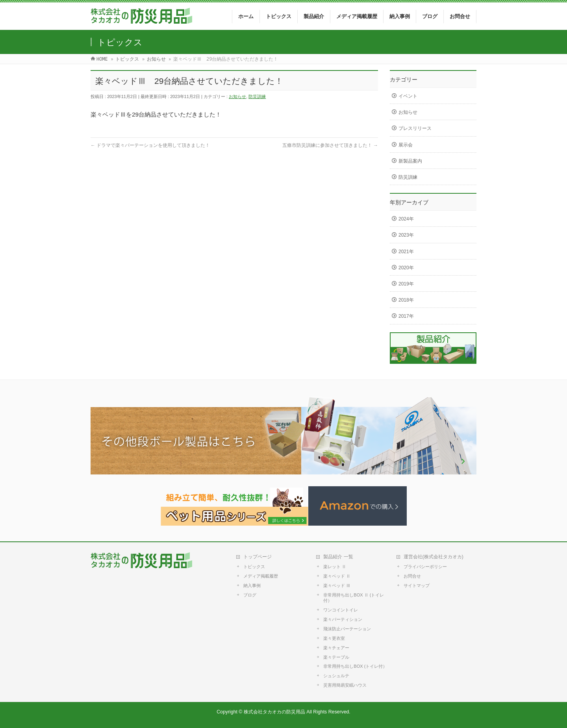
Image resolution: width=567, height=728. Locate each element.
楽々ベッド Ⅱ (337, 576)
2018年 (406, 300)
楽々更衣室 (334, 638)
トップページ (258, 557)
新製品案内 (410, 161)
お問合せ (412, 576)
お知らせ (237, 96)
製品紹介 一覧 (338, 557)
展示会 (406, 145)
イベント (408, 96)
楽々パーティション (343, 619)
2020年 (406, 268)
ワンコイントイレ (341, 610)
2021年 (406, 252)
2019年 (406, 284)
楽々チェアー (336, 648)
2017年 (406, 316)
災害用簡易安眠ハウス (345, 685)
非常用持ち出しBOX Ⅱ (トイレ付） (354, 598)
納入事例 (252, 585)
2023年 (406, 235)
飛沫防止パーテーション (347, 629)
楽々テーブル (336, 657)
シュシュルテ (336, 676)
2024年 (406, 219)
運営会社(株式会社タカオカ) (434, 557)
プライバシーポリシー (425, 567)
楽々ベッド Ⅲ (337, 585)
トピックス (254, 567)
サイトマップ (417, 585)
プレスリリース (415, 128)
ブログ (250, 595)
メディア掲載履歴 (261, 576)
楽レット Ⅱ (335, 567)
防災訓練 (257, 96)
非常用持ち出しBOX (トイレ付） (355, 666)
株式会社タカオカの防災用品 (274, 712)
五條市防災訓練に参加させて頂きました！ (330, 145)
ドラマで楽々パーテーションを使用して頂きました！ (150, 145)
